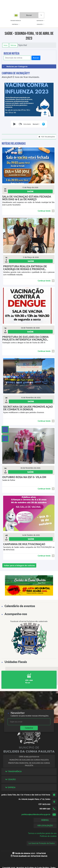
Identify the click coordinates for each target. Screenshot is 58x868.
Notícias (13, 45)
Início (6, 45)
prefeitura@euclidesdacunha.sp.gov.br (36, 815)
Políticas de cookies (48, 836)
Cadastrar (29, 728)
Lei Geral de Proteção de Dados (42, 843)
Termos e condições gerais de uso (42, 833)
